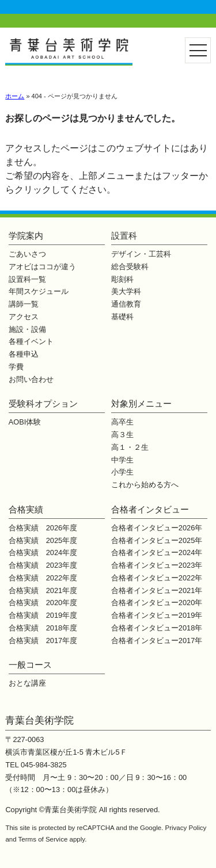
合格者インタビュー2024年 (157, 552)
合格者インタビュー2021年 (157, 590)
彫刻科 (122, 279)
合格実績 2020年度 (43, 603)
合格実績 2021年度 (43, 590)
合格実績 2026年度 (43, 528)
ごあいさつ (27, 254)
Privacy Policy (186, 828)
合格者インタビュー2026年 (157, 528)
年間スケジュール (39, 291)
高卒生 (122, 422)
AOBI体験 (25, 422)
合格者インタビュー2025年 (157, 540)
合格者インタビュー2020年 (157, 603)
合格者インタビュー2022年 (157, 578)
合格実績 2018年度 (43, 628)
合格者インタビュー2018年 (157, 628)
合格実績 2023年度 (43, 565)
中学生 (122, 460)
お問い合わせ (31, 379)
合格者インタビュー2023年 (157, 565)
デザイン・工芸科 (141, 254)
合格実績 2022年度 (43, 578)
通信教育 (126, 304)
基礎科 (122, 317)
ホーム (15, 96)
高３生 (122, 435)
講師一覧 (24, 304)
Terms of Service (43, 839)
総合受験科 (130, 267)
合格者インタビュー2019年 (157, 615)
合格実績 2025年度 (43, 540)
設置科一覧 (27, 279)
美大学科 (126, 291)
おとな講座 (27, 683)
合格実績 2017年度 (43, 641)
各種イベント (31, 341)
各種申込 (24, 354)
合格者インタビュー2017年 (157, 641)
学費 (16, 367)
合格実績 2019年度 (43, 615)
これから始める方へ (145, 485)
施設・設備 (27, 329)
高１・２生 (130, 447)
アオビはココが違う (42, 267)
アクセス (24, 317)
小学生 (122, 472)
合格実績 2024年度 (43, 552)
